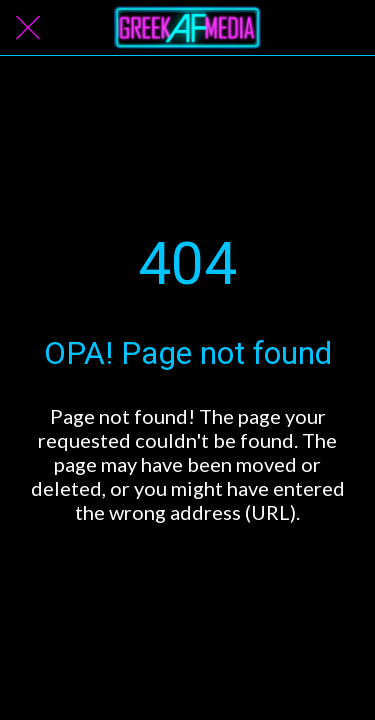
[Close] (28, 28)
